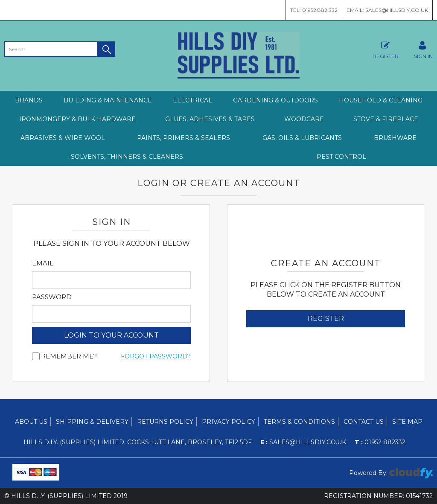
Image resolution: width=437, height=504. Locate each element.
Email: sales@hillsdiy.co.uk (387, 10)
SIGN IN (423, 49)
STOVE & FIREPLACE (386, 119)
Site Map (407, 422)
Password (52, 297)
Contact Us (364, 422)
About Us (31, 422)
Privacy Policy (229, 422)
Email (43, 263)
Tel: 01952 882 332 (314, 10)
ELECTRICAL (192, 100)
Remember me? (69, 356)
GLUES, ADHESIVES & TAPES (210, 119)
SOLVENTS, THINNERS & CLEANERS (127, 157)
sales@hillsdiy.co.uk (303, 442)
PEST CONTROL (341, 157)
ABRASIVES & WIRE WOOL (63, 138)
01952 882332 (380, 442)
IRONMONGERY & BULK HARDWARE (77, 119)
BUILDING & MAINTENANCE (108, 100)
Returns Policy (165, 422)
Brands (29, 100)
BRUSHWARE (395, 138)
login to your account (111, 335)
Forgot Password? (156, 356)
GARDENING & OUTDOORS (275, 100)
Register (386, 49)
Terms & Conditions (299, 422)
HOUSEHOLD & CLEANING (381, 100)
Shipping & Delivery (92, 422)
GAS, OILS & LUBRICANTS (302, 138)
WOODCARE (304, 119)
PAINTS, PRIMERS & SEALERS (184, 138)
